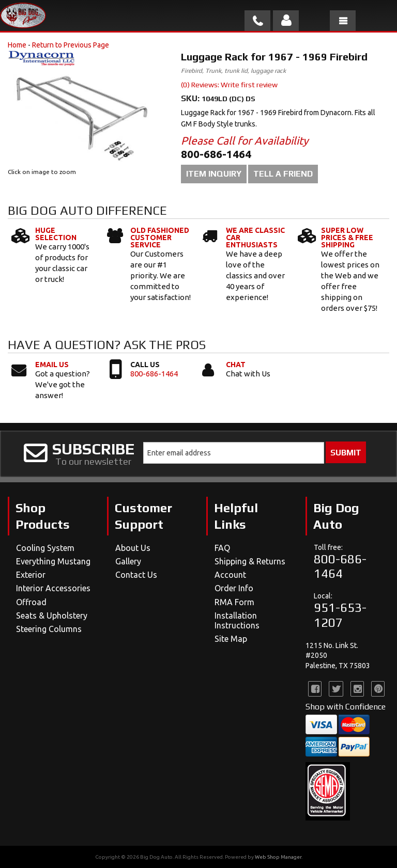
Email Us (52, 365)
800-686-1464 (154, 374)
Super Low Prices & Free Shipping (347, 238)
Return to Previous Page (71, 45)
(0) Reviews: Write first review (229, 85)
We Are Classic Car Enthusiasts (255, 238)
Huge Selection (56, 234)
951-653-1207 (340, 615)
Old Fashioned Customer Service (160, 238)
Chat (236, 365)
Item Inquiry (214, 174)
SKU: (191, 98)
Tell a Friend (283, 174)
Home (17, 45)
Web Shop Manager (278, 857)
